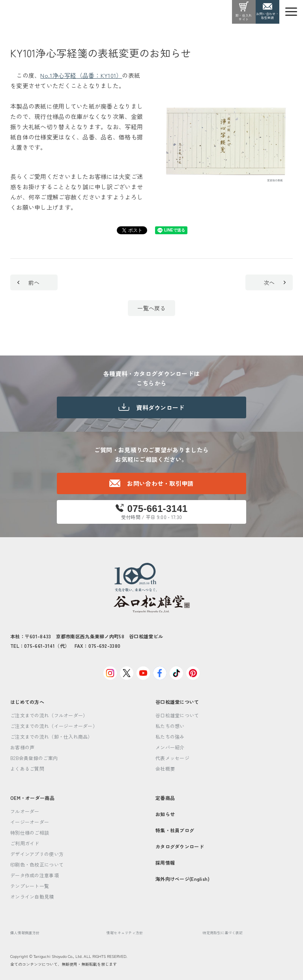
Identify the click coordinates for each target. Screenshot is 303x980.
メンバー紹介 (170, 747)
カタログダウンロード (180, 846)
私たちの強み (170, 736)
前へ (28, 282)
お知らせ (165, 814)
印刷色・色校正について (37, 864)
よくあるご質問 (27, 768)
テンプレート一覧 (30, 886)
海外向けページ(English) (182, 879)
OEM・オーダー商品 (32, 798)
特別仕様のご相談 (30, 832)
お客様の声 (22, 747)
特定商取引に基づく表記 (223, 933)
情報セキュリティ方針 (125, 933)
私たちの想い (170, 726)
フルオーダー (25, 811)
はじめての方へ (27, 702)
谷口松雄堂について (177, 702)
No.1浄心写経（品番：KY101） (81, 75)
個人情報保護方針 (25, 933)
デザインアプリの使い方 (37, 854)
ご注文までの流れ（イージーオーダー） (54, 726)
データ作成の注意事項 (35, 875)
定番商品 (165, 798)
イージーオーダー (30, 822)
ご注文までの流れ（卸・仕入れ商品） (51, 736)
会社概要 (165, 768)
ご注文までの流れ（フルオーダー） (49, 715)
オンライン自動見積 (32, 896)
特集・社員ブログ (175, 830)
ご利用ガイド (25, 843)
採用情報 (165, 862)
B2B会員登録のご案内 (34, 758)
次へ (275, 282)
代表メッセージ (172, 758)
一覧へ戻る (151, 308)
